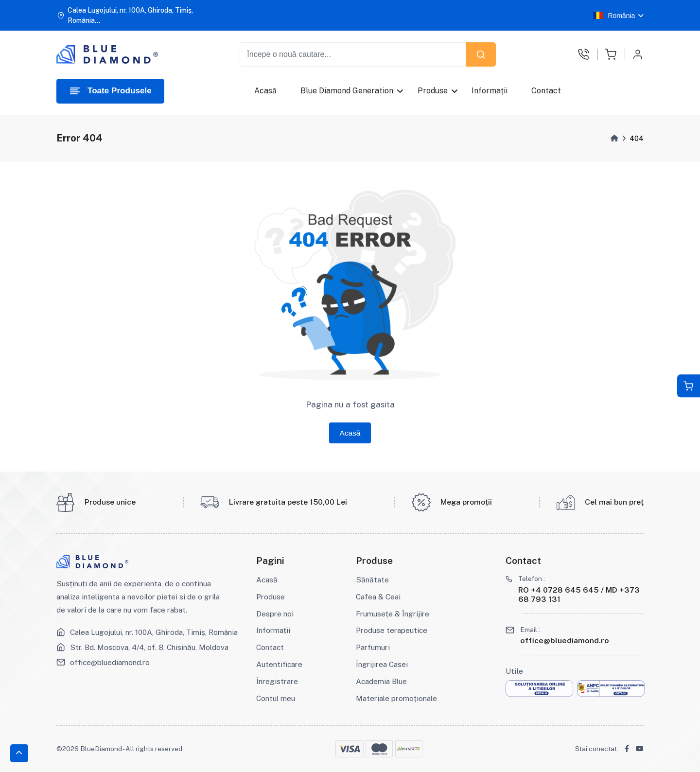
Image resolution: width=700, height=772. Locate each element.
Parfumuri (373, 647)
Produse (433, 91)
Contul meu (276, 698)
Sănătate (372, 579)
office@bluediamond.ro (110, 662)
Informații (490, 91)
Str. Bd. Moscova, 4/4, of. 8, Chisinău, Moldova (149, 647)
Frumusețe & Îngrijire (393, 614)
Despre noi (275, 614)
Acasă (265, 91)
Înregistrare (277, 681)
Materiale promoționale (396, 698)
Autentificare (279, 664)
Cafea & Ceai (378, 597)
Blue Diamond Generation (347, 91)
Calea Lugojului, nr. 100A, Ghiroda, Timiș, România (154, 632)
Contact (546, 91)
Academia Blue (381, 681)
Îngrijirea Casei (382, 664)
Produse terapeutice (392, 630)
